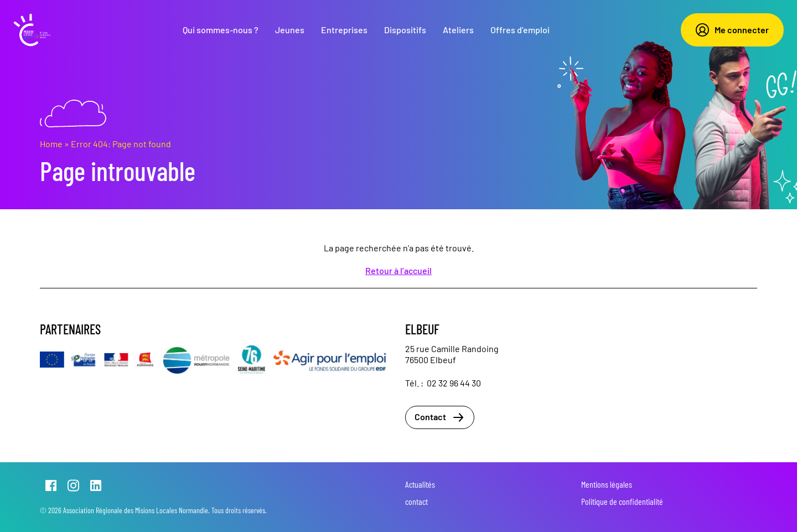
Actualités (420, 484)
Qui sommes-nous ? (221, 30)
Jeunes (290, 30)
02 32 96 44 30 (454, 383)
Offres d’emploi (520, 30)
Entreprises (344, 30)
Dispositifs (405, 30)
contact (416, 501)
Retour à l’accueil (398, 270)
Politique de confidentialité (622, 501)
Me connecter (732, 30)
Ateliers (458, 30)
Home (51, 144)
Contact (440, 417)
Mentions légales (607, 484)
